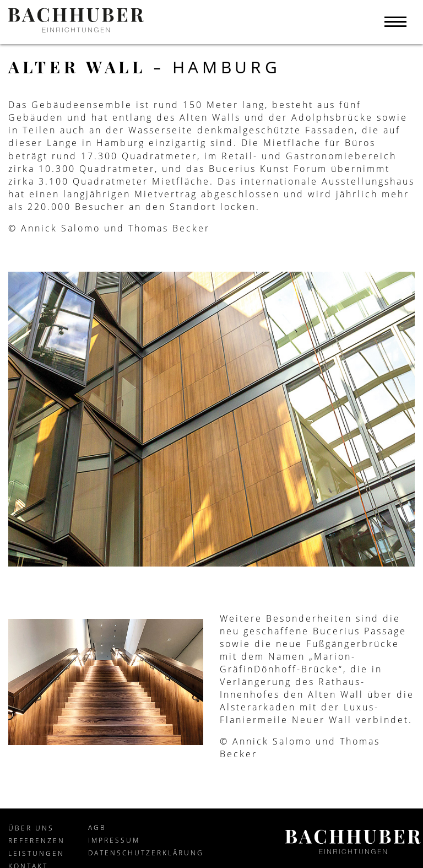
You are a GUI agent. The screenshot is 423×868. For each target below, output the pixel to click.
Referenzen (37, 841)
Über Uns (31, 828)
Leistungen (36, 853)
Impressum (114, 840)
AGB (97, 827)
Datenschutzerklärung (146, 853)
